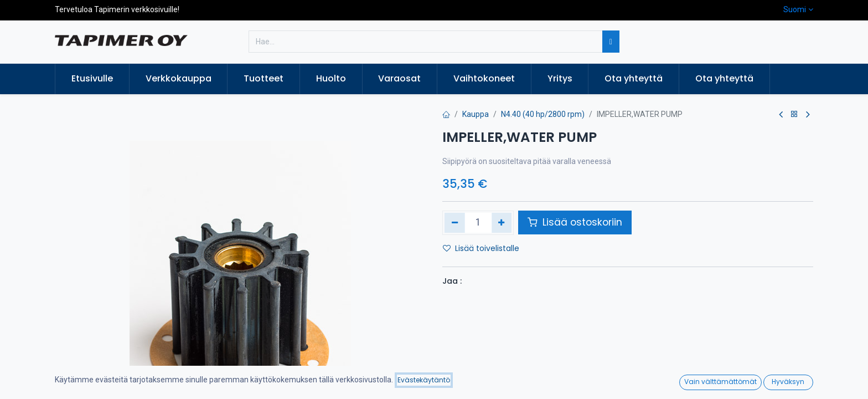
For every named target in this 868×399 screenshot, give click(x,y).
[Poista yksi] (455, 223)
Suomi (795, 9)
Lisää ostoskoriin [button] (575, 222)
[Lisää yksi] (502, 223)
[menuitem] (92, 79)
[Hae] (611, 42)
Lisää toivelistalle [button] (481, 248)
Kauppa (476, 114)
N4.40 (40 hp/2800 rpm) (543, 114)
